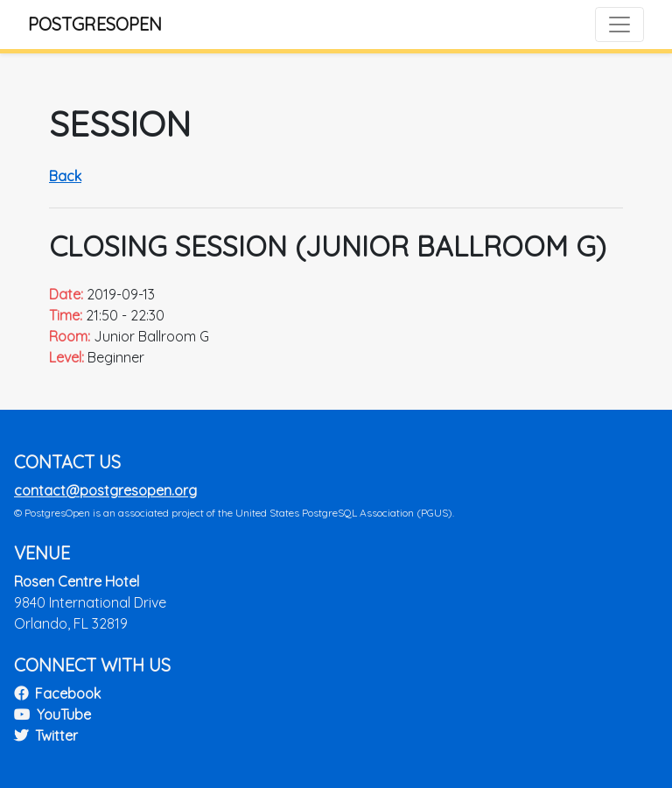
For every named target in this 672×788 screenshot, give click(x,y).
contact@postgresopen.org (105, 490)
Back (65, 176)
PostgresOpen (95, 24)
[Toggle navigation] (619, 25)
